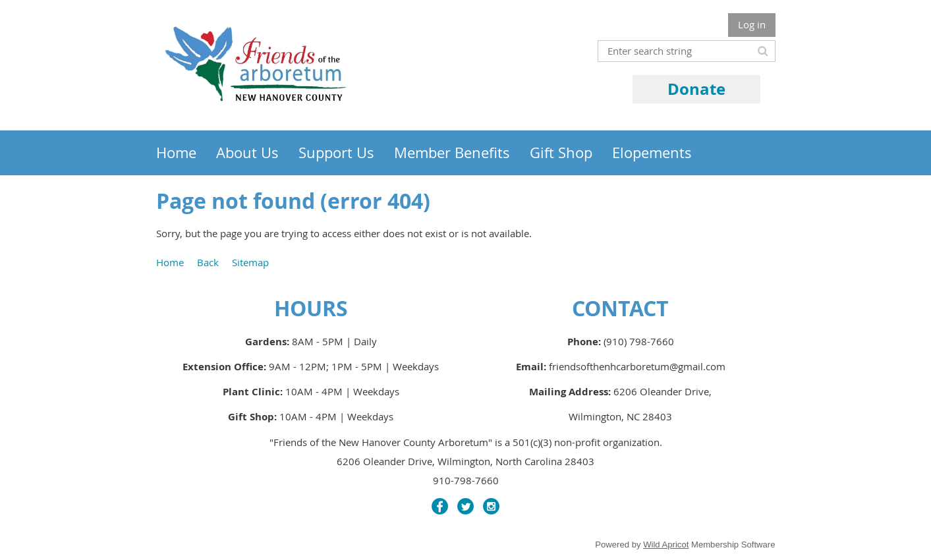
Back (208, 262)
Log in (752, 24)
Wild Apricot (666, 545)
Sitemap (250, 262)
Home (170, 262)
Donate (696, 89)
